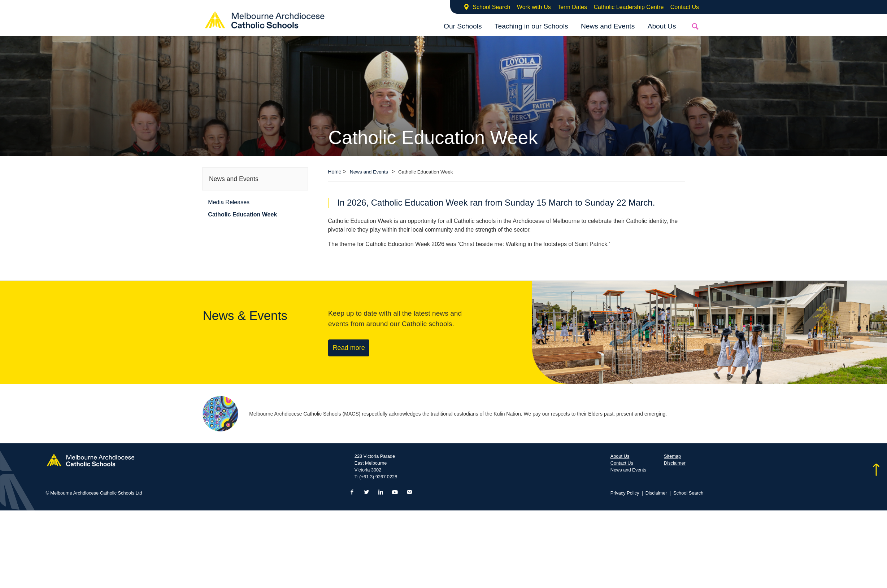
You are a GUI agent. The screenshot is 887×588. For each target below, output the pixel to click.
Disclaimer (675, 463)
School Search (491, 7)
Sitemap (672, 456)
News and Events (608, 26)
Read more (349, 348)
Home (334, 172)
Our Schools (463, 26)
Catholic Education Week (242, 214)
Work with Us (534, 7)
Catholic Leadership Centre (629, 7)
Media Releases (229, 202)
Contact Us (685, 7)
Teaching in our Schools (531, 26)
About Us (662, 26)
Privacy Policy (625, 493)
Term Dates (572, 7)
